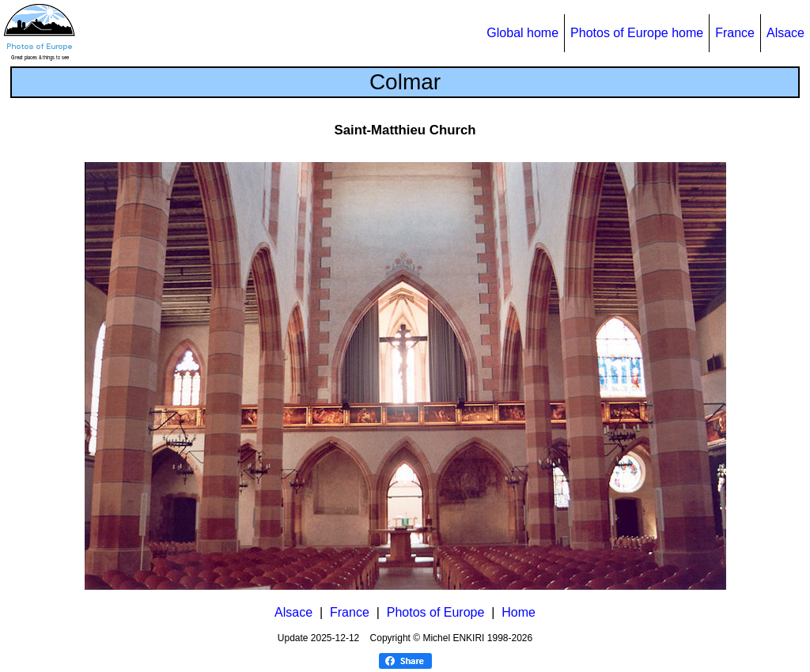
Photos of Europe (436, 612)
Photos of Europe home (637, 33)
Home (519, 612)
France (735, 33)
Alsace (785, 33)
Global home (522, 33)
